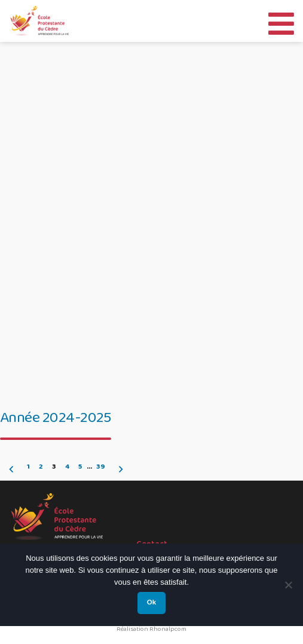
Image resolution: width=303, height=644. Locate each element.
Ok (151, 602)
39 (101, 467)
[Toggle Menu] (281, 21)
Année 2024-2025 (56, 418)
